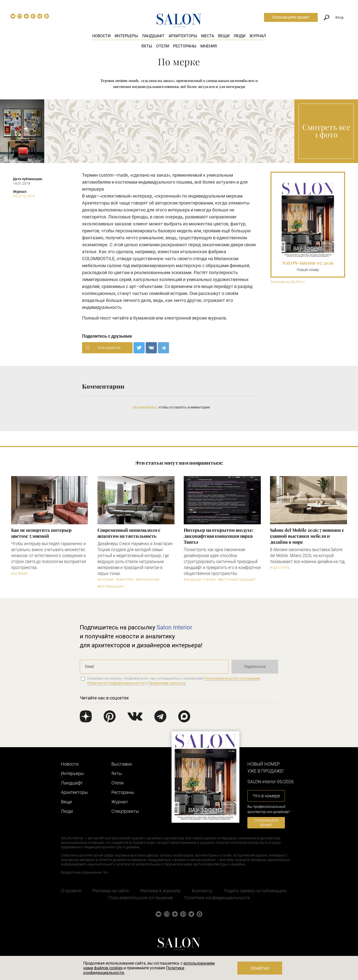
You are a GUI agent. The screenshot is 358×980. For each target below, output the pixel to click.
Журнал (258, 36)
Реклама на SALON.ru (288, 282)
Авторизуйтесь (145, 407)
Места (208, 36)
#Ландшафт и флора (200, 580)
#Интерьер (19, 574)
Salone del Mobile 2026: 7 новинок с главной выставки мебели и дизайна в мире (307, 536)
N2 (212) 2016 (24, 196)
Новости (101, 36)
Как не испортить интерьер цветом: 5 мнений (42, 533)
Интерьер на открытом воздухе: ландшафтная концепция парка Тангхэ (219, 536)
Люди (239, 36)
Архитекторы (183, 36)
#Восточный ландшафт (237, 580)
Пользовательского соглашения (232, 678)
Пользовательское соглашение (141, 898)
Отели (163, 46)
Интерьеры (126, 36)
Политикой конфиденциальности (116, 683)
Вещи (224, 36)
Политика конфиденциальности (217, 898)
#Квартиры (125, 580)
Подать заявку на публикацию (255, 891)
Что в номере (266, 796)
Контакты (202, 891)
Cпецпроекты (125, 811)
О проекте (71, 891)
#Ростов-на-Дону (111, 587)
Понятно (260, 968)
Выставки (122, 764)
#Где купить (280, 568)
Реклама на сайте (111, 891)
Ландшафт (153, 36)
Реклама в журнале (160, 891)
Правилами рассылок (167, 683)
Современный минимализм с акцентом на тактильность (129, 533)
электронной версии (185, 318)
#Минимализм (148, 580)
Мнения (209, 46)
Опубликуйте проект (291, 17)
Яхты (147, 46)
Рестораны (185, 46)
